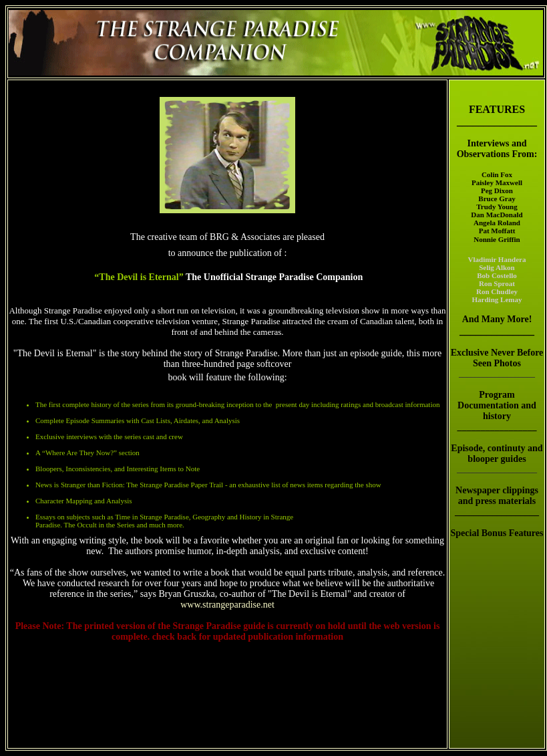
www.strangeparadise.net (227, 605)
